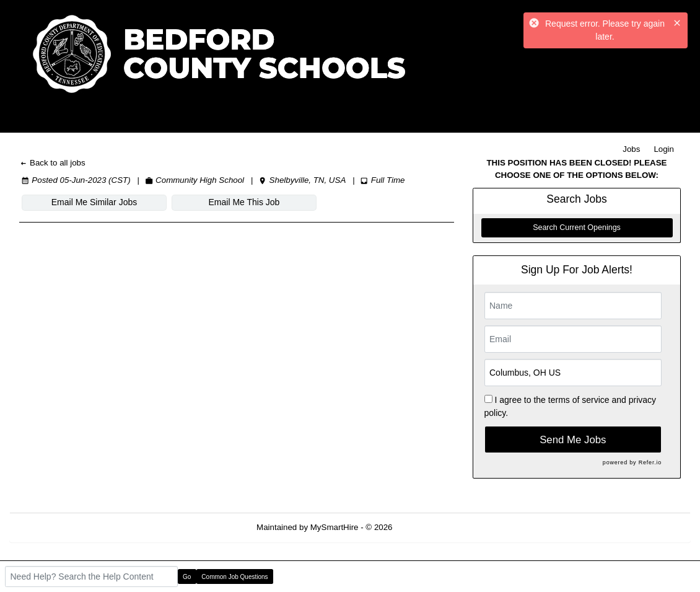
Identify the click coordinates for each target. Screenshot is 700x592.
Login (664, 149)
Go (187, 577)
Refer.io (650, 462)
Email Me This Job (244, 202)
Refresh (429, 527)
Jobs (631, 149)
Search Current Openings (577, 228)
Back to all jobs (52, 163)
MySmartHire (335, 527)
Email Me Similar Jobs (94, 202)
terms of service (579, 400)
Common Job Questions (234, 577)
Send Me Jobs (573, 440)
